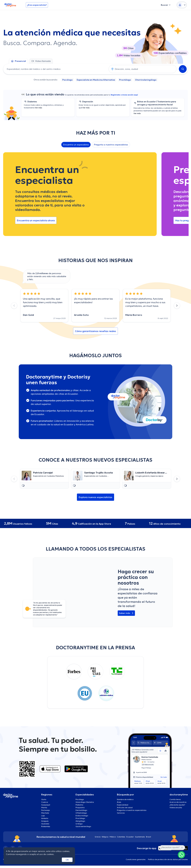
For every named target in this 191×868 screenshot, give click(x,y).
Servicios (121, 813)
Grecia (98, 837)
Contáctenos (175, 799)
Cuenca (45, 802)
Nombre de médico (125, 799)
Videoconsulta (176, 807)
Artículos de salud (125, 807)
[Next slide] (177, 306)
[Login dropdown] (182, 5)
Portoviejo (46, 810)
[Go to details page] (44, 475)
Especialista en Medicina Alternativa (96, 80)
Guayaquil (46, 805)
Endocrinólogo (82, 816)
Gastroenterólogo (83, 826)
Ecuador (130, 837)
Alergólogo (80, 821)
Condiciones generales (136, 859)
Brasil (148, 837)
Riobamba (46, 826)
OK (67, 860)
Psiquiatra (80, 807)
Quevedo (45, 824)
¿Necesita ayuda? (177, 805)
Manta (44, 807)
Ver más (39, 108)
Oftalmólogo (81, 813)
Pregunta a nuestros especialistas (111, 145)
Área (119, 802)
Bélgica (105, 837)
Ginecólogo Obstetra (85, 802)
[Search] (183, 69)
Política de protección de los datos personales (168, 859)
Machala (45, 813)
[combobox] (55, 69)
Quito (44, 799)
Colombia (121, 837)
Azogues (45, 821)
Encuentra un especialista (76, 145)
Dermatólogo (81, 810)
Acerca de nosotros (178, 802)
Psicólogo (67, 80)
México (113, 837)
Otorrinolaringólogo (146, 80)
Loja (43, 816)
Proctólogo (125, 80)
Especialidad (123, 805)
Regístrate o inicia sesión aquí (124, 95)
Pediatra (79, 805)
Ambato (45, 818)
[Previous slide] (14, 306)
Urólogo (79, 824)
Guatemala (140, 837)
